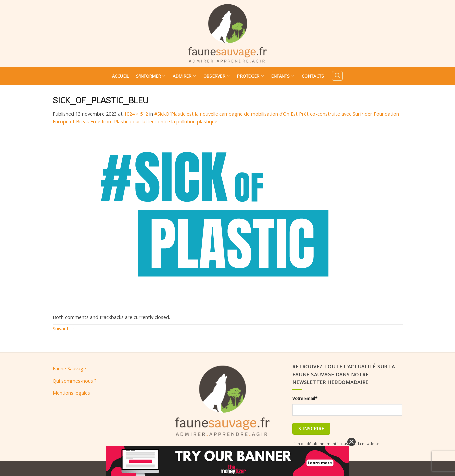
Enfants (283, 76)
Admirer (184, 76)
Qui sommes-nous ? (75, 381)
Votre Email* (305, 398)
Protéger (250, 76)
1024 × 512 (136, 114)
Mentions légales (71, 393)
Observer (217, 76)
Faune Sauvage (69, 368)
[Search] (337, 76)
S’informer (151, 76)
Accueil (120, 76)
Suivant (64, 328)
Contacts (313, 76)
